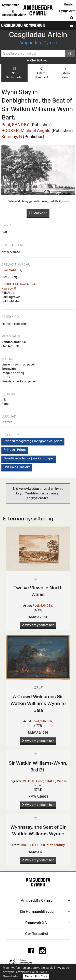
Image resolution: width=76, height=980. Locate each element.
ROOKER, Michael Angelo (26, 130)
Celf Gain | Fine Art (17, 467)
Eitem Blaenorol (41, 73)
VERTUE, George (35, 781)
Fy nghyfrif (67, 11)
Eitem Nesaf (65, 73)
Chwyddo (38, 213)
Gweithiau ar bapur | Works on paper (29, 458)
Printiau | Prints (15, 450)
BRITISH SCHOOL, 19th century (43, 845)
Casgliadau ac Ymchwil (23, 25)
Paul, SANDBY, (15, 125)
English (69, 4)
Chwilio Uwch (38, 61)
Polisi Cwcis (39, 972)
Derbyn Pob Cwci (36, 976)
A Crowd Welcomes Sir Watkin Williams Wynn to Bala (38, 703)
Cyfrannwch (11, 5)
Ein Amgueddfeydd (14, 13)
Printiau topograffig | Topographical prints (33, 441)
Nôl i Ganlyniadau (14, 73)
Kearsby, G (12, 137)
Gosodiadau (11, 976)
